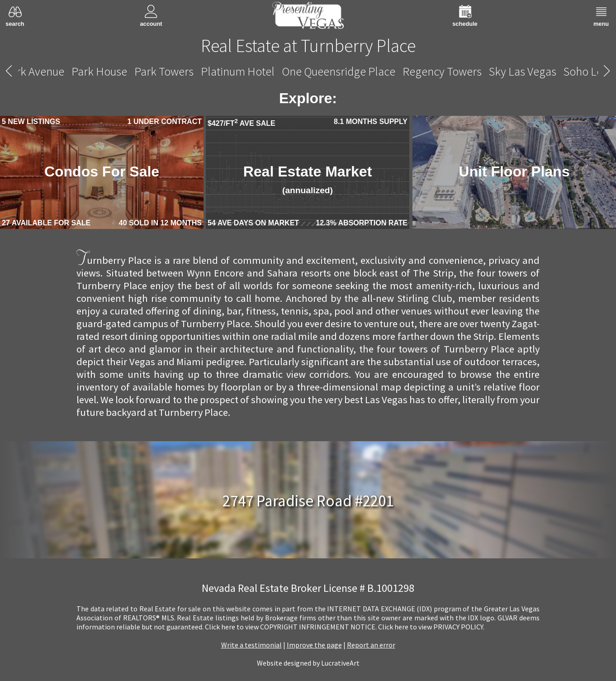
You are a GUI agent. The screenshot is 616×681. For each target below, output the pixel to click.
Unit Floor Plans (514, 171)
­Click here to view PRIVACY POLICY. (431, 627)
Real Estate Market (308, 179)
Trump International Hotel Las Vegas (167, 71)
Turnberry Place (308, 71)
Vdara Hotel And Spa (503, 71)
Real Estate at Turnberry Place (308, 46)
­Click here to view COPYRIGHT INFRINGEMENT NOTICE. (291, 627)
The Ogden (45, 71)
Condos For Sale (102, 171)
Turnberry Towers (404, 71)
